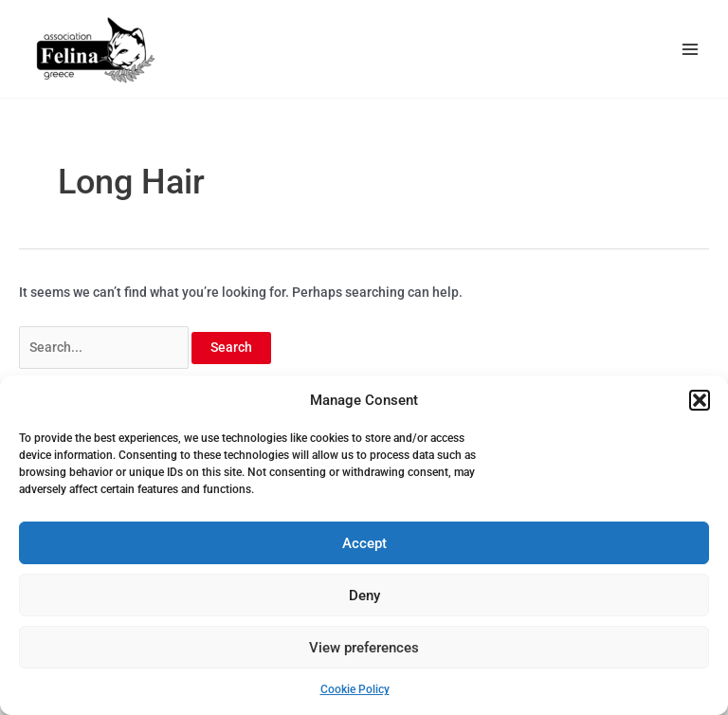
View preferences (364, 648)
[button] (700, 400)
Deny (364, 596)
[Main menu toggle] (691, 49)
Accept (364, 543)
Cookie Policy (355, 689)
